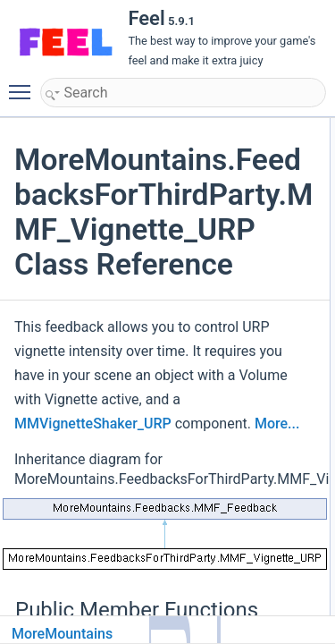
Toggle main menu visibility (24, 84)
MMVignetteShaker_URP (93, 424)
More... (277, 424)
